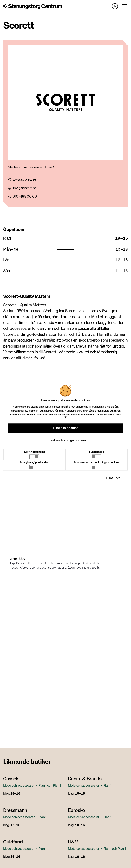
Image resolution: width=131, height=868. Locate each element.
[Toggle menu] (125, 6)
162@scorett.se (24, 188)
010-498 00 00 (25, 197)
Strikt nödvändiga (34, 452)
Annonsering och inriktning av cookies (96, 462)
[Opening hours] (117, 6)
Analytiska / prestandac (34, 462)
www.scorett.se (24, 180)
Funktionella (96, 452)
